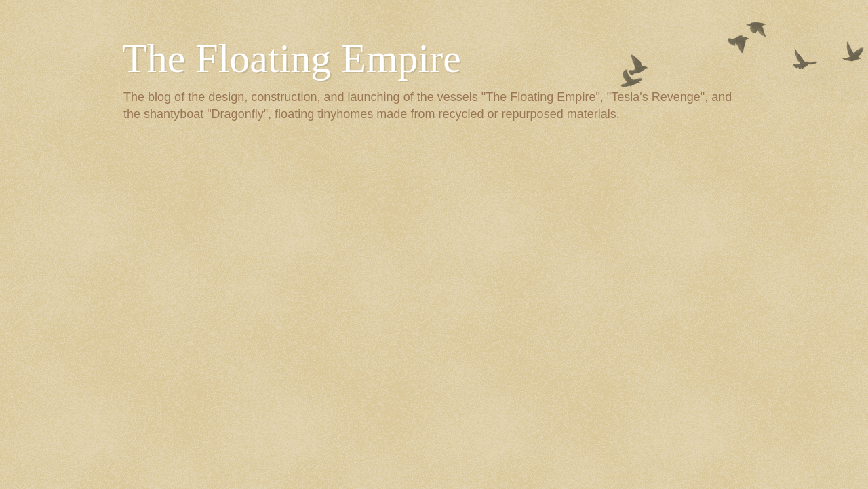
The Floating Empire (292, 58)
